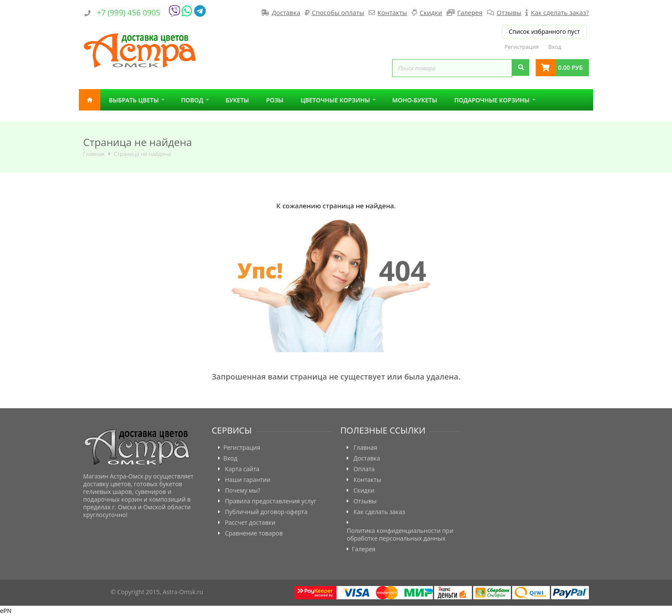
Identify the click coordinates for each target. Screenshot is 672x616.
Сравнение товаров (254, 533)
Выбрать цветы (134, 100)
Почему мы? (243, 490)
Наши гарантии (248, 480)
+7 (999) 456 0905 (129, 12)
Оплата (364, 469)
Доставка (286, 12)
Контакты (392, 12)
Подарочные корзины (492, 100)
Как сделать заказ (379, 512)
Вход (555, 47)
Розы (275, 100)
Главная (90, 100)
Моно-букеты (415, 100)
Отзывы (509, 12)
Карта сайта (242, 469)
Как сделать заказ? (559, 12)
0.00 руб (570, 67)
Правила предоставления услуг (271, 501)
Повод (192, 100)
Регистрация (522, 47)
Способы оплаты (338, 12)
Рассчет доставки (250, 523)
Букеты (237, 100)
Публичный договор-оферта (266, 512)
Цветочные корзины (335, 100)
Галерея (470, 12)
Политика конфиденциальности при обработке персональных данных (400, 535)
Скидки (431, 12)
